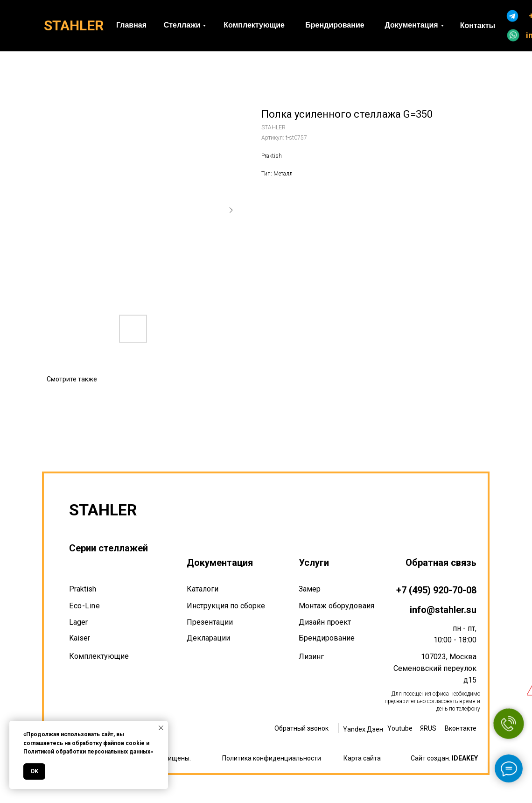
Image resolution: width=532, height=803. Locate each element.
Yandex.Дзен (363, 729)
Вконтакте (461, 728)
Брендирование (327, 638)
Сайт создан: (444, 758)
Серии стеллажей (108, 548)
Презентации (210, 622)
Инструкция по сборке (226, 606)
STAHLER (74, 25)
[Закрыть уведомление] (161, 728)
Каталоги (203, 589)
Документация (220, 563)
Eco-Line (84, 606)
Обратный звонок (301, 728)
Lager (78, 622)
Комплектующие (99, 656)
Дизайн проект (325, 622)
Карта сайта (362, 758)
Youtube (400, 728)
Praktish (83, 589)
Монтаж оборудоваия (336, 606)
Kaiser (80, 638)
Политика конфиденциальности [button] (272, 758)
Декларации (208, 638)
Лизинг (311, 657)
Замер (310, 589)
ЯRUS (428, 728)
